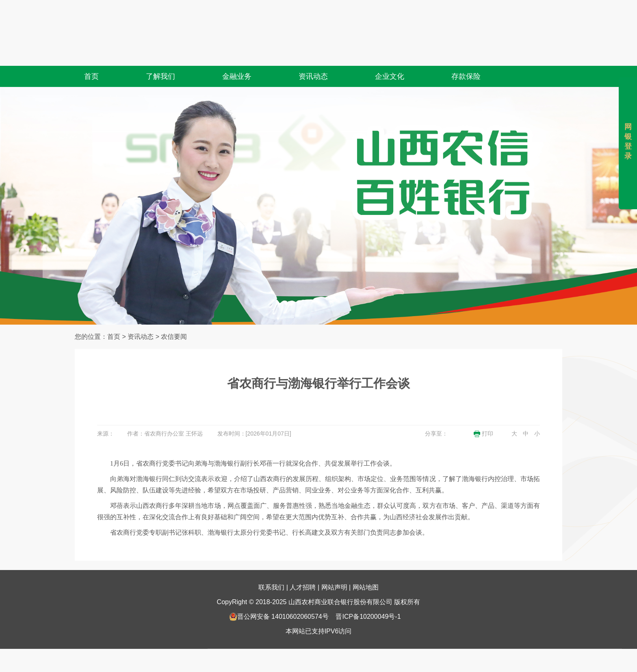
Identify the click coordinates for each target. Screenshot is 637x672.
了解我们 (160, 56)
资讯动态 (313, 56)
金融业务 (237, 56)
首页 (91, 56)
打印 (483, 434)
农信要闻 (174, 337)
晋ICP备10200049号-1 (368, 596)
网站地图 (366, 567)
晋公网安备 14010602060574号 (279, 596)
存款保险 (466, 56)
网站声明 (334, 567)
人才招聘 (303, 567)
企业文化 (390, 56)
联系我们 (271, 567)
